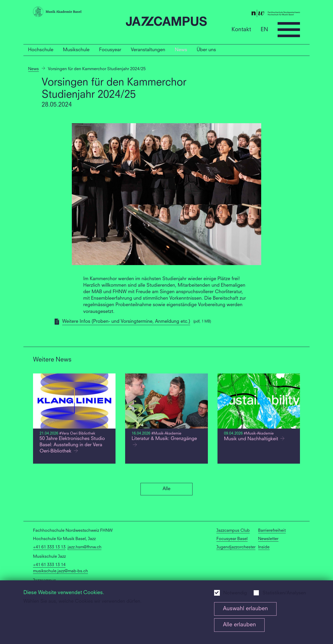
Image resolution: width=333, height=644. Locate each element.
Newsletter (268, 539)
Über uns (206, 50)
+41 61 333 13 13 (49, 547)
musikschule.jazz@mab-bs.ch (60, 571)
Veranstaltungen (148, 50)
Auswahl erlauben (245, 609)
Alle (166, 489)
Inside (264, 547)
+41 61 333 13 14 (49, 565)
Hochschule (41, 50)
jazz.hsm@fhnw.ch (85, 547)
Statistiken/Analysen (284, 593)
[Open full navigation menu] (289, 30)
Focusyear (110, 50)
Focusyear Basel (232, 539)
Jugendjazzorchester (236, 547)
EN (264, 29)
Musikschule (76, 50)
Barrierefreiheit (272, 531)
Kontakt (241, 29)
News (181, 50)
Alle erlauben (239, 625)
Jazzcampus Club (233, 531)
